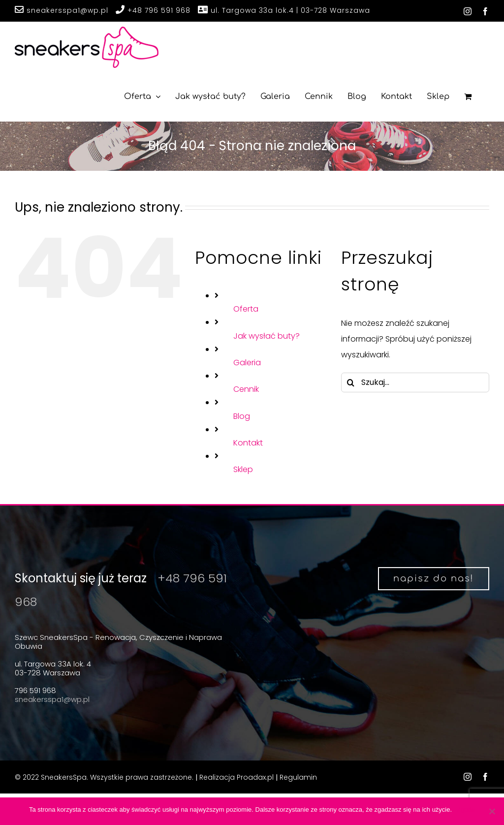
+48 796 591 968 (153, 11)
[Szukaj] (351, 382)
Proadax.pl (255, 777)
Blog (242, 416)
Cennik (246, 389)
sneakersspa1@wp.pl (62, 11)
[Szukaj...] (415, 382)
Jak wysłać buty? (267, 336)
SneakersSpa (64, 777)
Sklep (243, 469)
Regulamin (298, 777)
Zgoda (466, 809)
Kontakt (248, 443)
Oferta (246, 309)
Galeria (247, 363)
